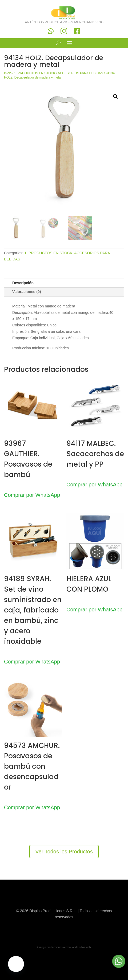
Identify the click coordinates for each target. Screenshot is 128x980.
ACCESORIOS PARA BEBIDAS (81, 73)
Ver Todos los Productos (64, 852)
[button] (115, 96)
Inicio (8, 73)
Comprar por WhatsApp (32, 495)
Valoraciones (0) (27, 292)
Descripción (23, 283)
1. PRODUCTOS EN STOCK (35, 73)
